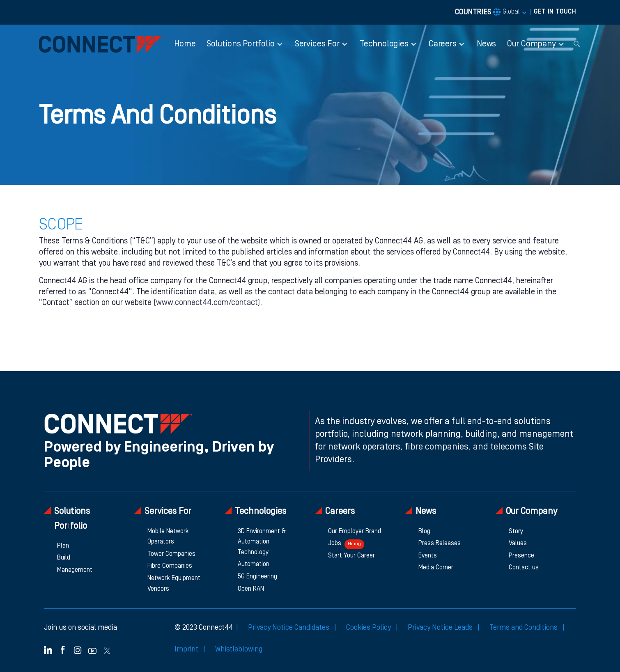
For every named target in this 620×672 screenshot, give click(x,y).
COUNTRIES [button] (487, 12)
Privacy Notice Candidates (289, 628)
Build (64, 558)
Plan (63, 546)
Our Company (526, 511)
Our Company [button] (532, 44)
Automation (254, 564)
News (486, 44)
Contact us (524, 568)
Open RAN (251, 589)
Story (516, 532)
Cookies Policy (369, 628)
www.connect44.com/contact (207, 303)
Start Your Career (351, 556)
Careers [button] (443, 44)
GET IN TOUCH (555, 12)
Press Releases (440, 544)
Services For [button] (317, 44)
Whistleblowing (239, 649)
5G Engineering (257, 577)
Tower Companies (171, 554)
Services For (163, 511)
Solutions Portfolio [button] (241, 44)
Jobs (346, 544)
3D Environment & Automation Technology (262, 542)
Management (75, 570)
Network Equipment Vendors (174, 584)
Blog (424, 532)
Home (185, 44)
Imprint (187, 649)
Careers (335, 511)
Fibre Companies (170, 566)
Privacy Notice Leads (441, 628)
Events (428, 556)
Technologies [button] (384, 44)
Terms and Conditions (524, 628)
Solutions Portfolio (67, 518)
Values (518, 544)
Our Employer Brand (355, 532)
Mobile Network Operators (168, 537)
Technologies (255, 511)
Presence (521, 556)
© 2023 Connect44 (204, 628)
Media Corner (436, 568)
